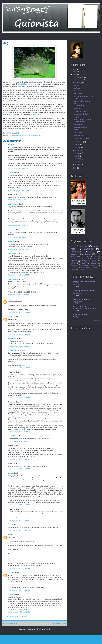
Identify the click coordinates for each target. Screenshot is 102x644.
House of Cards (78, 301)
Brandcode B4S (78, 294)
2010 (75, 72)
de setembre (79, 142)
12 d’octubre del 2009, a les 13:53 (19, 505)
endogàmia (85, 262)
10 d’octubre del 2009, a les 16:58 (19, 368)
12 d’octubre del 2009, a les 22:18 (19, 568)
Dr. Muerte (11, 173)
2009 (75, 75)
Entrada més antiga (58, 623)
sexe (87, 256)
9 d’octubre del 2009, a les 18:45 (18, 200)
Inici (35, 623)
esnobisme (94, 266)
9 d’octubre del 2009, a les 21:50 (18, 275)
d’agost (77, 145)
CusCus (11, 317)
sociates (73, 269)
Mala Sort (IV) (79, 136)
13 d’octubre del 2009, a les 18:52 (19, 612)
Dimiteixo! (76, 316)
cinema (93, 264)
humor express (92, 258)
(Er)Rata (77, 88)
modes (91, 269)
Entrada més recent (11, 623)
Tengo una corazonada (82, 138)
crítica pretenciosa (84, 267)
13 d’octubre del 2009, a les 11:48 (19, 590)
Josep (10, 145)
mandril (84, 260)
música (94, 260)
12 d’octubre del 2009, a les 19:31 (19, 521)
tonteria (93, 252)
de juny (77, 150)
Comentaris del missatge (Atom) (39, 629)
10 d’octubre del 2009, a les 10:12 (19, 313)
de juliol (77, 148)
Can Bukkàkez (23, 84)
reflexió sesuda (79, 246)
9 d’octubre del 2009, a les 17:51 (18, 190)
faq (32, 135)
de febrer (78, 162)
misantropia (37, 135)
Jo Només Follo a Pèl (80, 307)
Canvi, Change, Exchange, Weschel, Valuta (83, 121)
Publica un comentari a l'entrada (16, 616)
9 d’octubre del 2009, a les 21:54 (18, 295)
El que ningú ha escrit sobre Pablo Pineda (83, 105)
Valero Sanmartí (13, 204)
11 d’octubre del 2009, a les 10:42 (19, 398)
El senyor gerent (14, 350)
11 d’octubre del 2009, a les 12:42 (19, 441)
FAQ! (76, 130)
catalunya (74, 262)
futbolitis (74, 254)
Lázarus (11, 230)
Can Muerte (32, 84)
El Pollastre (78, 94)
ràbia (83, 264)
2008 (75, 168)
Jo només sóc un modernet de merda (84, 309)
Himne (76, 85)
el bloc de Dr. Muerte (80, 314)
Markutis (11, 473)
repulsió (95, 267)
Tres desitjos (78, 133)
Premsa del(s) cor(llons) (82, 101)
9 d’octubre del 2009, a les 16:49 (18, 168)
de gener (78, 164)
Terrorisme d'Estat (80, 111)
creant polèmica (25, 135)
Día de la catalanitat (81, 127)
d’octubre (78, 83)
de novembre (79, 80)
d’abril (77, 156)
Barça (88, 254)
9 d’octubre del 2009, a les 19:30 (18, 237)
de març (77, 159)
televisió (97, 256)
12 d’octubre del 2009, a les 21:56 (19, 530)
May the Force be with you (82, 299)
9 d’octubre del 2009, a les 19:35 (18, 249)
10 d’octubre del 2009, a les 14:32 (19, 346)
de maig (77, 153)
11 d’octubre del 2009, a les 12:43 (19, 469)
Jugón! (77, 117)
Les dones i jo (79, 91)
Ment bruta (78, 108)
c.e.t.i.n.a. (11, 242)
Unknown (11, 573)
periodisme (85, 266)
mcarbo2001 (12, 339)
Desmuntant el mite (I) (81, 114)
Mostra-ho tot (97, 321)
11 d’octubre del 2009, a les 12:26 (19, 432)
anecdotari (76, 252)
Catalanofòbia (79, 124)
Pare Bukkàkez (13, 253)
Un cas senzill (77, 285)
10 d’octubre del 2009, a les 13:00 (19, 334)
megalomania (75, 266)
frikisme (73, 267)
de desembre (79, 77)
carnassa (74, 260)
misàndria (6, 112)
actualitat (89, 249)
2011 (75, 69)
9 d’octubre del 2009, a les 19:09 (18, 226)
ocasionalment (37, 114)
